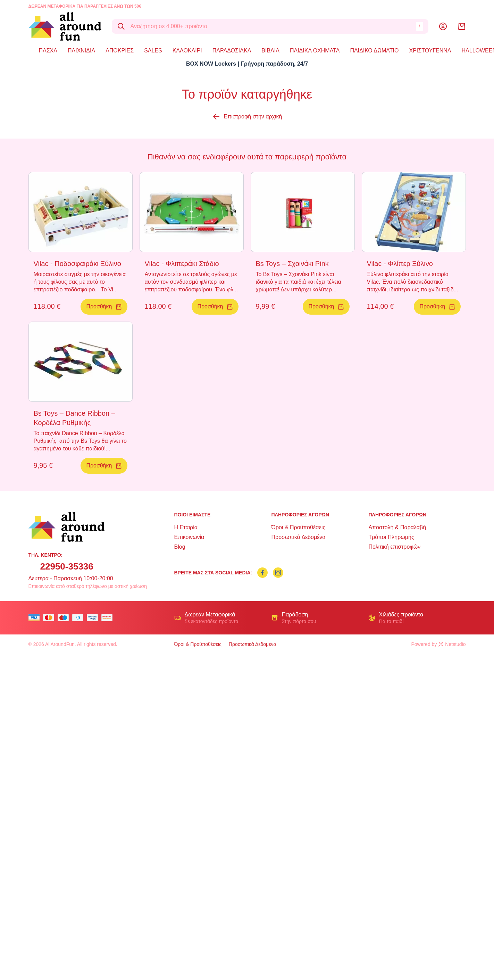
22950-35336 (67, 566)
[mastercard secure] (109, 618)
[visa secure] (94, 618)
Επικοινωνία (189, 537)
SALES (153, 51)
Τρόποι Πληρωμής (391, 537)
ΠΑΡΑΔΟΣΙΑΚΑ (232, 51)
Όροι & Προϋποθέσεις (298, 527)
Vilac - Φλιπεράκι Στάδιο (182, 264)
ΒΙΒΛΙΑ (270, 51)
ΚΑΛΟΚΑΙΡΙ (187, 51)
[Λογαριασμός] (443, 26)
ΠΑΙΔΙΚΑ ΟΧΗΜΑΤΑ (315, 51)
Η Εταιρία (186, 527)
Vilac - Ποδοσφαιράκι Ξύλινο (77, 264)
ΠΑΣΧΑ (48, 51)
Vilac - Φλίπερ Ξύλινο (400, 264)
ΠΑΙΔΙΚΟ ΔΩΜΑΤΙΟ (374, 51)
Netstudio (452, 644)
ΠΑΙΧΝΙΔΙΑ (81, 51)
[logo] (65, 26)
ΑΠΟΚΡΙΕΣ (120, 51)
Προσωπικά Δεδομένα (298, 537)
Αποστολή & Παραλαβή (397, 527)
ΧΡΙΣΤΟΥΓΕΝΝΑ (430, 51)
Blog (180, 547)
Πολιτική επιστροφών (394, 547)
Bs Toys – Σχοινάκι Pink (292, 264)
